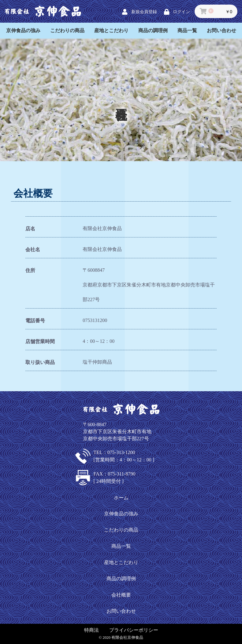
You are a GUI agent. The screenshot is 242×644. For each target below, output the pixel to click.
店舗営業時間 (40, 341)
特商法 (91, 630)
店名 (30, 229)
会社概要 (121, 595)
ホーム (121, 498)
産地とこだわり (111, 30)
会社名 (33, 250)
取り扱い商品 (40, 362)
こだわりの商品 (67, 30)
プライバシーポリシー (134, 630)
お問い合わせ (222, 30)
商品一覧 (187, 30)
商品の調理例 (153, 30)
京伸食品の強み (23, 30)
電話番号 (35, 321)
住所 (30, 270)
